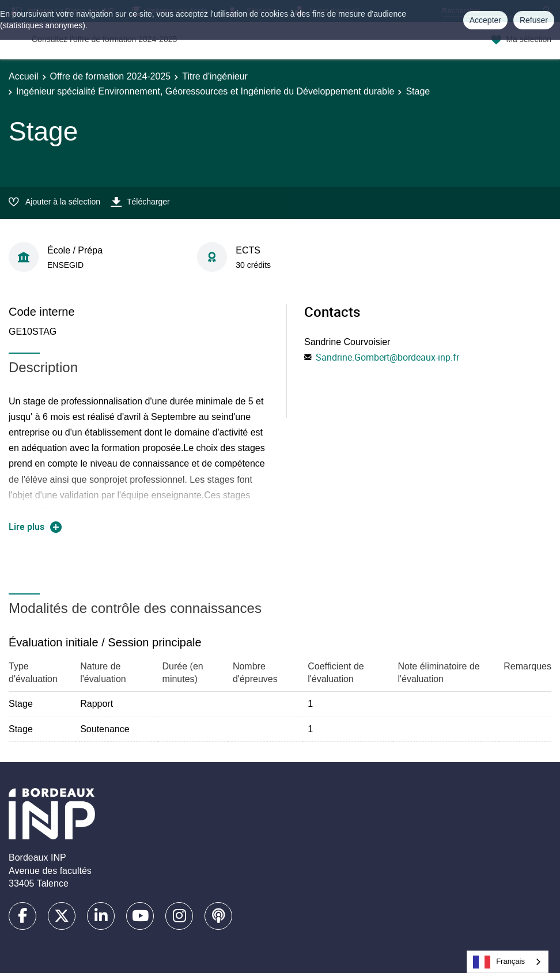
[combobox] (508, 962)
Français (499, 962)
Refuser (534, 20)
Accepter (485, 20)
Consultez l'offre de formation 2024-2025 (104, 39)
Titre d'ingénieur (215, 76)
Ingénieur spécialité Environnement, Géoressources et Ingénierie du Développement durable (205, 91)
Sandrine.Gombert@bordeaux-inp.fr (387, 357)
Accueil (24, 76)
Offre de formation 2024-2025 (111, 76)
